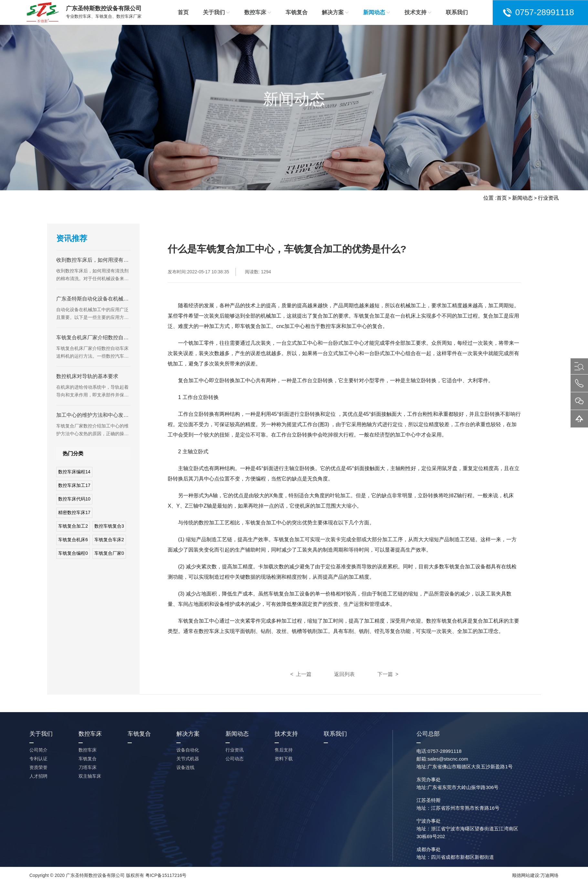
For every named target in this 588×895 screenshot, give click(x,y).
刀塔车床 (88, 767)
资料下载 (284, 759)
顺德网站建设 (526, 875)
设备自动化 (188, 750)
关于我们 (216, 12)
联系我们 (457, 12)
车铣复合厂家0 (109, 553)
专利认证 (38, 759)
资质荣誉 (38, 767)
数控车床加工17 (74, 485)
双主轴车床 (90, 776)
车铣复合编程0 (73, 553)
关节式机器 (188, 759)
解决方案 (335, 12)
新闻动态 (377, 12)
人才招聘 (38, 776)
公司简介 (38, 750)
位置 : (490, 198)
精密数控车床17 (74, 512)
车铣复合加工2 (73, 526)
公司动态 (235, 759)
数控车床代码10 (74, 499)
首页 (183, 12)
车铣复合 (297, 12)
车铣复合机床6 (73, 540)
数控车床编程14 (74, 472)
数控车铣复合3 (109, 526)
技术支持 (418, 12)
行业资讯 (548, 198)
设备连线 (185, 767)
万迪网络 (550, 875)
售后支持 (284, 750)
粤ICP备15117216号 (166, 875)
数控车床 (258, 12)
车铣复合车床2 (109, 540)
